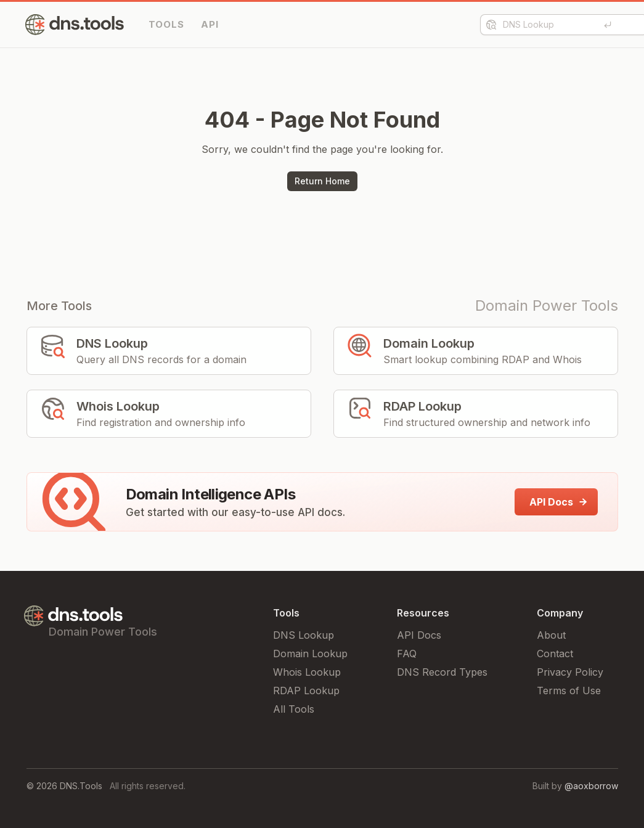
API (210, 24)
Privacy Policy (570, 672)
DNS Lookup (304, 635)
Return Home (322, 181)
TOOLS (166, 24)
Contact (555, 654)
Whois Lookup (307, 672)
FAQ (407, 654)
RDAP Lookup (306, 691)
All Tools (294, 709)
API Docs (419, 635)
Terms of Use (569, 691)
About (551, 635)
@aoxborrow (591, 786)
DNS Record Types (442, 672)
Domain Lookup (310, 654)
